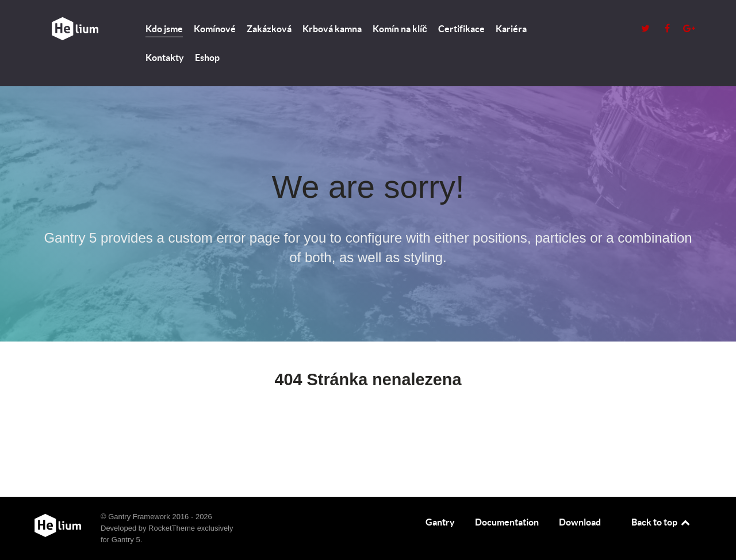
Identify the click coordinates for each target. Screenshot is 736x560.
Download (580, 522)
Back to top (661, 522)
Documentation (507, 522)
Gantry (440, 522)
